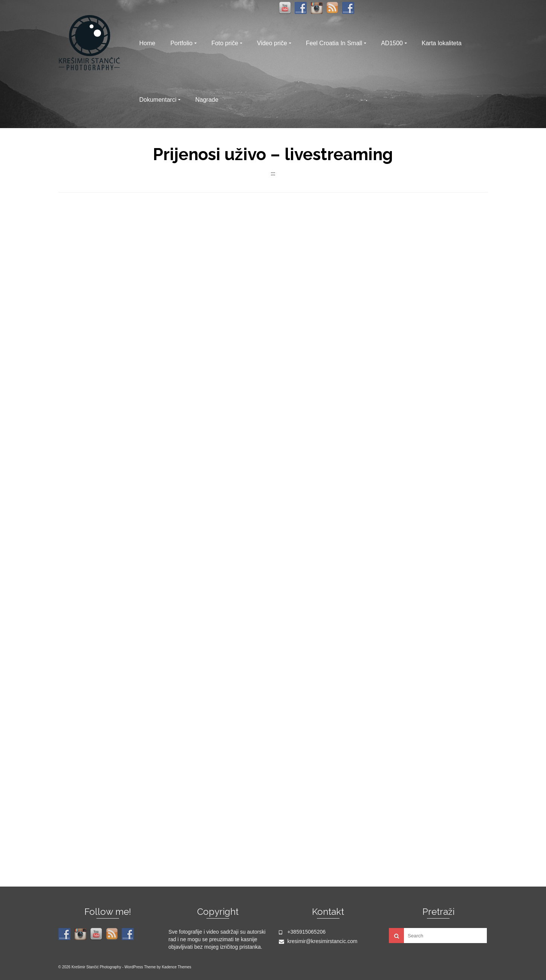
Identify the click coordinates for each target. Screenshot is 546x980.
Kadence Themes (176, 967)
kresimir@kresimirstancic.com (318, 941)
